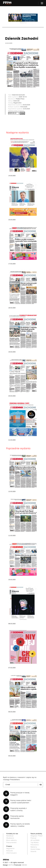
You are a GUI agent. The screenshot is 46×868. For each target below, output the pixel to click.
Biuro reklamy (12, 840)
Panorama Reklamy (35, 846)
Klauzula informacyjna (11, 852)
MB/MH (24, 865)
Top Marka (35, 842)
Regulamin (10, 848)
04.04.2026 (26, 105)
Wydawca (10, 838)
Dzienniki (16, 101)
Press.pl (33, 838)
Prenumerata (11, 842)
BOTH (11, 865)
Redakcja (10, 836)
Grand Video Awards (35, 850)
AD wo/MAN (35, 840)
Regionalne (17, 103)
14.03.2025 (24, 107)
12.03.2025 (26, 109)
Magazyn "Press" (37, 836)
